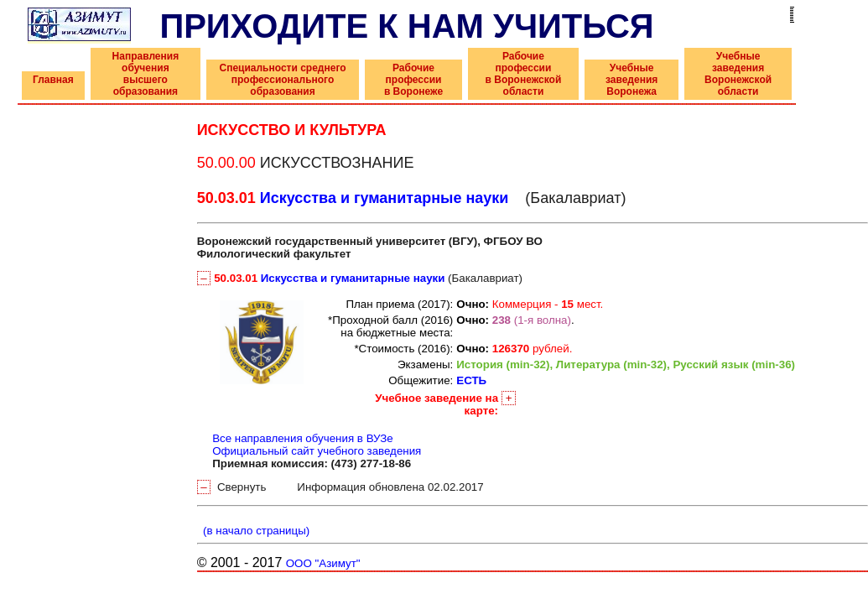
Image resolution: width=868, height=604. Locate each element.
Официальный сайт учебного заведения (317, 451)
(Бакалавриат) (360, 278)
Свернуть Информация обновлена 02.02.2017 (340, 487)
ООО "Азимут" (323, 563)
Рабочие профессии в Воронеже (413, 80)
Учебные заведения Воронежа (632, 80)
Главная (53, 80)
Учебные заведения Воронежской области (738, 74)
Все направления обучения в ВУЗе (303, 438)
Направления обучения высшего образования (146, 74)
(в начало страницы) (254, 531)
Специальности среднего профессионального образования (282, 80)
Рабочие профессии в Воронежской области (524, 74)
